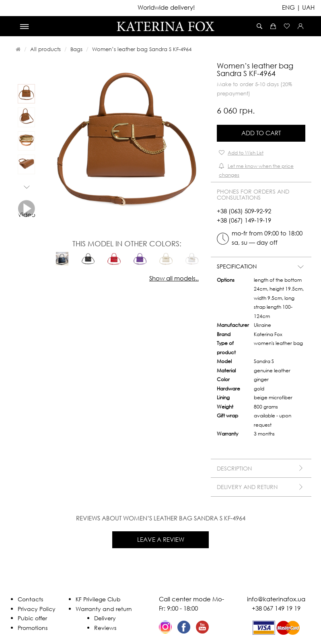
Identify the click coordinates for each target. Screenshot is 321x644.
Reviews (105, 628)
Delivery (105, 618)
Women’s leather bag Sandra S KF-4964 (142, 49)
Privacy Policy (37, 609)
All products (45, 49)
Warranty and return (104, 609)
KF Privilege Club (98, 599)
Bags (76, 49)
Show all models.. (174, 278)
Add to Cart (261, 133)
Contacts (30, 599)
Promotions (33, 628)
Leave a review (161, 539)
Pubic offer (32, 618)
